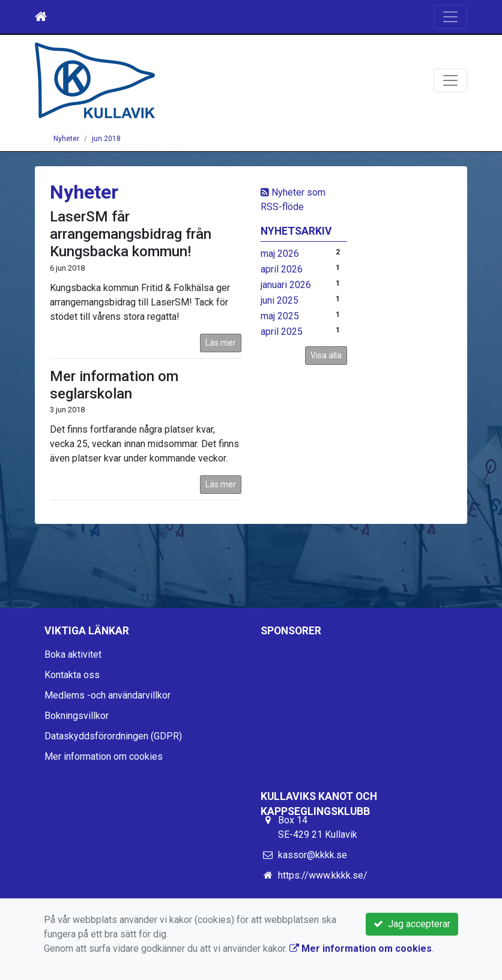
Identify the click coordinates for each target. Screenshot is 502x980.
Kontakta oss (72, 675)
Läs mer (221, 343)
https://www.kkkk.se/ (323, 875)
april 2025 (282, 332)
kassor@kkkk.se (313, 855)
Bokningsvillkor (77, 716)
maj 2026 (280, 254)
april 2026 (282, 269)
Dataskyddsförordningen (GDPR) (113, 736)
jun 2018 (106, 139)
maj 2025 (280, 316)
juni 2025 (280, 300)
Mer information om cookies (104, 756)
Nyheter (66, 139)
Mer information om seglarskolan (114, 385)
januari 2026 (286, 285)
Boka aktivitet (73, 654)
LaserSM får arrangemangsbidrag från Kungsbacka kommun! (131, 234)
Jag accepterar (412, 924)
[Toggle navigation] (450, 17)
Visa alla (326, 355)
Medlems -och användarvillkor (107, 695)
